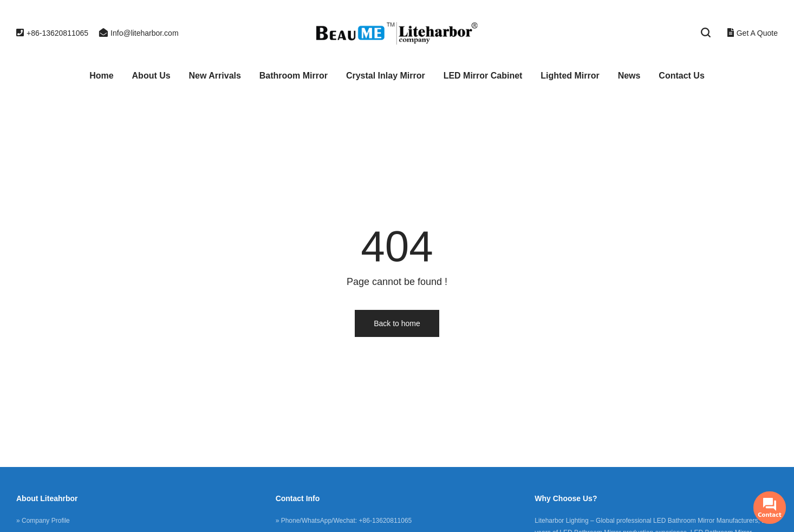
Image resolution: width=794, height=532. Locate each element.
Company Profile (46, 521)
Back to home (397, 323)
